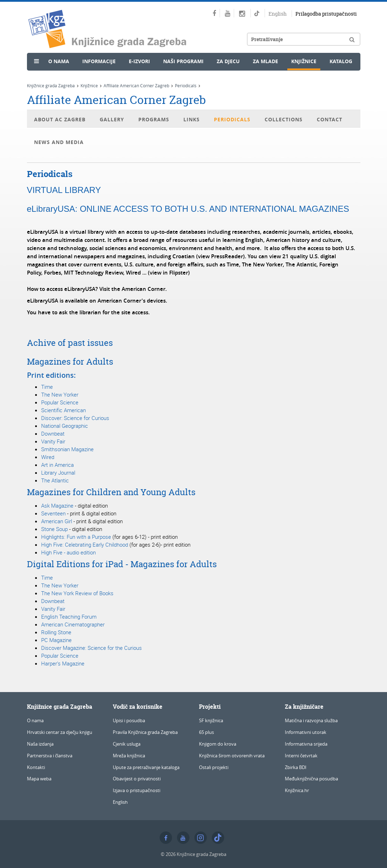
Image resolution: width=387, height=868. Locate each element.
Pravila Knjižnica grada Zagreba (145, 732)
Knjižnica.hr (297, 790)
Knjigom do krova (218, 744)
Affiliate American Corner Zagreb (136, 85)
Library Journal (58, 472)
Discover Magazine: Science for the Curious (92, 648)
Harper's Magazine (63, 663)
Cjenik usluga (127, 744)
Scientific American (63, 410)
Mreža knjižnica (129, 756)
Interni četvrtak (301, 756)
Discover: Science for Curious (75, 418)
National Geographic (65, 426)
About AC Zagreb (60, 119)
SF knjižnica (211, 720)
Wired (48, 457)
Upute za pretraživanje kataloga (146, 767)
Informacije (99, 61)
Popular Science (60, 402)
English (278, 14)
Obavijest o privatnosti (137, 779)
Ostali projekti (214, 767)
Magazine (60, 640)
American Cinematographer (73, 624)
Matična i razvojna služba (311, 720)
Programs (154, 119)
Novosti (47, 79)
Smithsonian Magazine (67, 449)
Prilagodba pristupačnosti (326, 14)
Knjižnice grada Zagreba (51, 85)
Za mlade (266, 61)
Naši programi (183, 61)
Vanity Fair (53, 441)
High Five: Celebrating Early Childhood (85, 544)
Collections (284, 119)
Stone (64, 632)
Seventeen (53, 513)
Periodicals (186, 85)
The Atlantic (55, 480)
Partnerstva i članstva (50, 756)
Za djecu (228, 61)
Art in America (57, 465)
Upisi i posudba (129, 720)
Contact (330, 119)
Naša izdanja (40, 744)
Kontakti (36, 767)
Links (192, 119)
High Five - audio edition (68, 552)
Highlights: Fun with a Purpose (77, 537)
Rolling (49, 632)
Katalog (341, 61)
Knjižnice (304, 61)
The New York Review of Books (77, 593)
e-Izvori (139, 61)
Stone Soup (54, 529)
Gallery (112, 119)
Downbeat (53, 433)
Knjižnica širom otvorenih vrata (232, 756)
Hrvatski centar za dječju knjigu (60, 732)
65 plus (206, 732)
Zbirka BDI (296, 767)
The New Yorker (60, 394)
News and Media (59, 142)
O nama (59, 61)
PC (45, 640)
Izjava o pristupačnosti (137, 790)
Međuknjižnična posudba (311, 779)
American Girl (57, 521)
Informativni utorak (306, 732)
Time (47, 387)
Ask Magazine (57, 505)
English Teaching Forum (69, 617)
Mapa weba (39, 779)
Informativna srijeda (306, 744)
